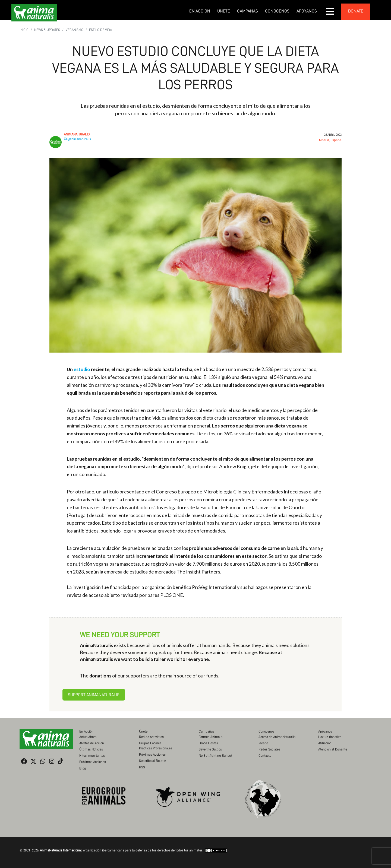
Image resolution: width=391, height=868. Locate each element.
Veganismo (75, 30)
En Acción (200, 11)
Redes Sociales (269, 749)
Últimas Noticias (91, 749)
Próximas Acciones (93, 762)
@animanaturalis (77, 139)
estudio (82, 369)
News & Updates (47, 30)
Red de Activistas (151, 737)
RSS (142, 767)
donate (356, 11)
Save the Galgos (210, 749)
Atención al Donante (333, 749)
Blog (83, 768)
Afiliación (325, 743)
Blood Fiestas (208, 743)
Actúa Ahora (88, 737)
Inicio (24, 30)
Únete (224, 11)
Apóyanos (307, 11)
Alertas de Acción (92, 743)
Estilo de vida (100, 30)
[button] (330, 11)
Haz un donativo (330, 737)
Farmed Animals (211, 737)
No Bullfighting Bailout (215, 755)
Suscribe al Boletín (153, 761)
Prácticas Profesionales (156, 748)
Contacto (265, 755)
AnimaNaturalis (77, 134)
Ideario (263, 743)
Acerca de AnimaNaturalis (277, 737)
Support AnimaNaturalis (94, 695)
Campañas (247, 11)
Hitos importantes (92, 755)
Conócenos (277, 11)
